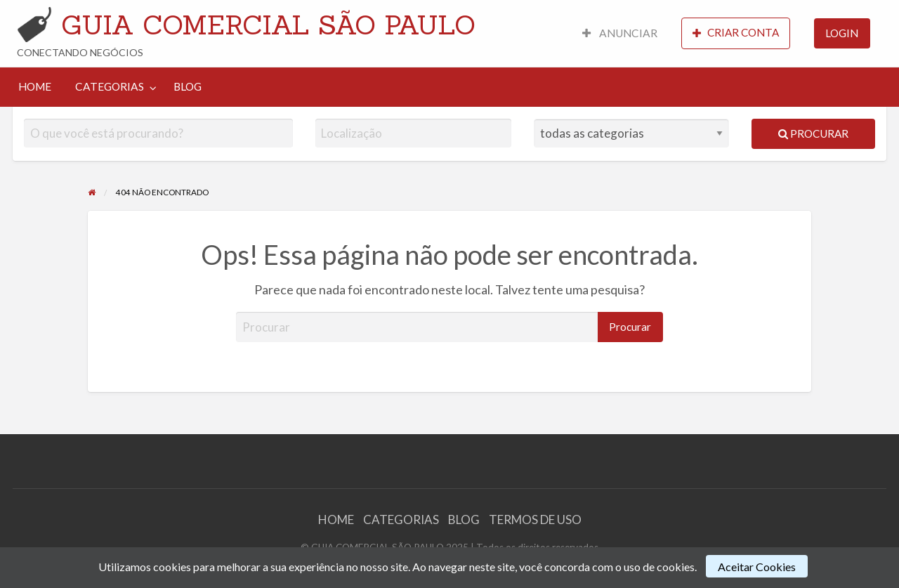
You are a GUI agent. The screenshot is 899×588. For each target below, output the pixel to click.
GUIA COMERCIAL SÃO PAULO (268, 25)
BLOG (188, 86)
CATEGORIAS (110, 86)
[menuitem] (620, 33)
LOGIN (842, 33)
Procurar (813, 133)
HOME (35, 86)
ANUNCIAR (620, 33)
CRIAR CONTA (736, 33)
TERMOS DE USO (535, 520)
